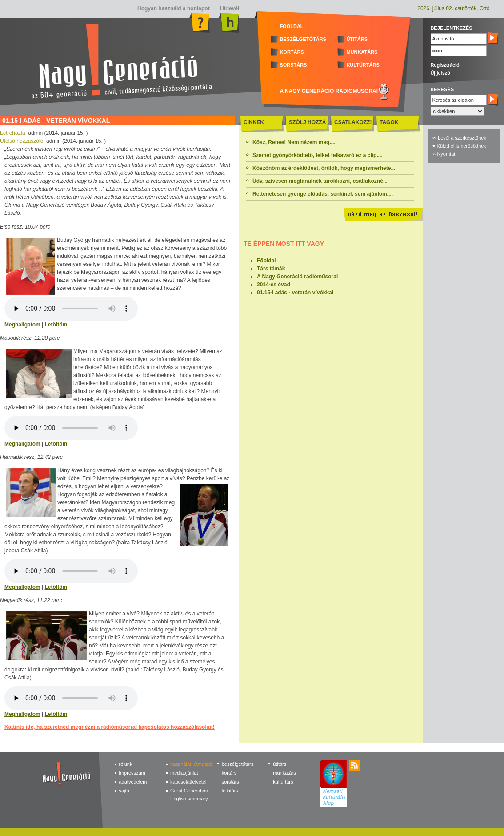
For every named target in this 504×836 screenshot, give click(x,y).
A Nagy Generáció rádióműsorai (297, 277)
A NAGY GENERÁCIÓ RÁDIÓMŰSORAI (329, 91)
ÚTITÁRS (357, 39)
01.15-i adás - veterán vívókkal (295, 293)
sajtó (124, 791)
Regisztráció (445, 65)
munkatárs (284, 773)
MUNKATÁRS (362, 52)
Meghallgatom (22, 325)
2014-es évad (274, 285)
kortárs (229, 773)
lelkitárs (230, 791)
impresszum (132, 773)
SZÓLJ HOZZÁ (307, 122)
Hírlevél (229, 8)
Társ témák (271, 269)
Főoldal (266, 261)
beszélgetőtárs (238, 764)
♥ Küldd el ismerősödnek (459, 146)
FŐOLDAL (291, 26)
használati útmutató (191, 764)
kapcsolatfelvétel (188, 782)
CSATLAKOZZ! (353, 122)
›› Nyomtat (444, 154)
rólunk (126, 764)
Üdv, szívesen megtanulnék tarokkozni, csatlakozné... (320, 181)
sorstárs (230, 782)
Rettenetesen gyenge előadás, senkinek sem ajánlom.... (323, 194)
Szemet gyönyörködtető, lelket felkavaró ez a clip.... (318, 155)
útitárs (280, 764)
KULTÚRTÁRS (363, 65)
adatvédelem (133, 782)
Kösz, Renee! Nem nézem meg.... (294, 142)
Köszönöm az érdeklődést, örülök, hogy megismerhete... (324, 168)
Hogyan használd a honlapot (174, 8)
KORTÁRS (292, 52)
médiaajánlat (184, 773)
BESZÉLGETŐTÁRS (303, 39)
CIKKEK (254, 122)
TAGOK (389, 122)
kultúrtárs (283, 782)
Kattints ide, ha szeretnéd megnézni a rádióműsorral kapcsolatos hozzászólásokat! (110, 727)
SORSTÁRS (293, 65)
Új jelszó (440, 73)
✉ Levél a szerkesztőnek (459, 138)
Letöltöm (56, 325)
